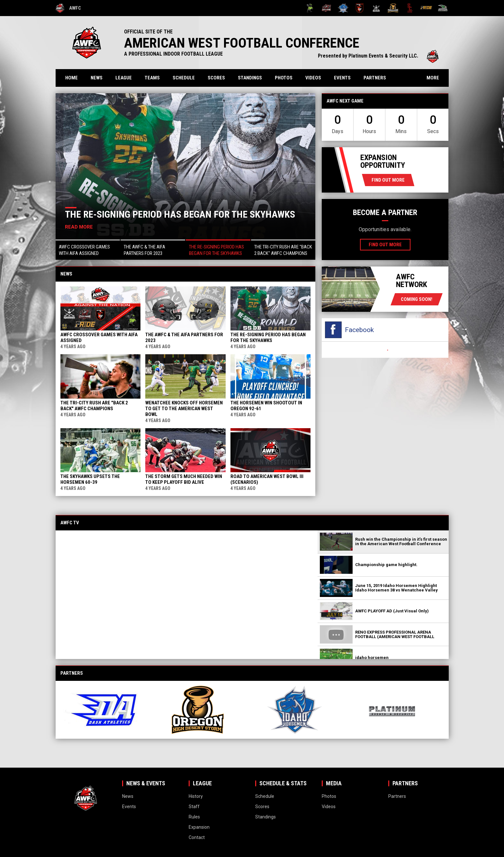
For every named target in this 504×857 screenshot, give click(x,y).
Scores (216, 78)
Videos (313, 78)
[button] (88, 250)
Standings (250, 78)
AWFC (68, 8)
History (196, 796)
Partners (375, 78)
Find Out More (388, 180)
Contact (197, 837)
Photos (284, 78)
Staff (194, 807)
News (97, 78)
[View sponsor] (106, 710)
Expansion (199, 827)
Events (342, 78)
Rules (194, 817)
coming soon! (417, 299)
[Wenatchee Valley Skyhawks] (443, 8)
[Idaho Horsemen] (343, 8)
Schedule (184, 78)
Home (72, 78)
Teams (152, 78)
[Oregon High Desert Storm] (393, 8)
